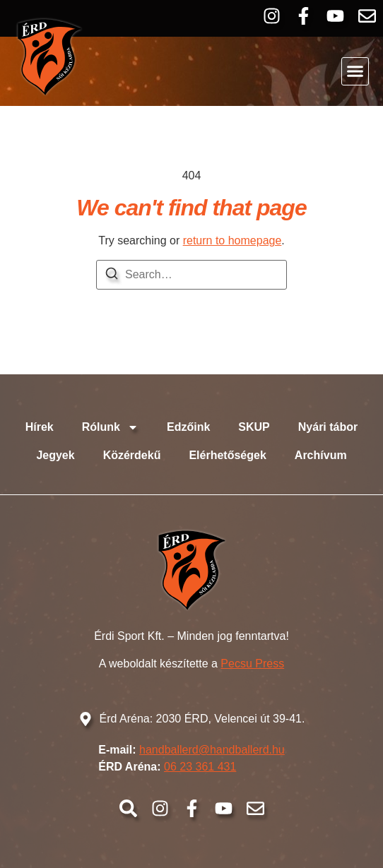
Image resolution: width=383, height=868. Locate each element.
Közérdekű (132, 455)
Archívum (321, 455)
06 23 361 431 (200, 767)
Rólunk (110, 427)
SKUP (254, 427)
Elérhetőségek (227, 455)
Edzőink (188, 427)
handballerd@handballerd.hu (212, 750)
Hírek (40, 427)
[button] (355, 71)
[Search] (112, 276)
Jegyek (55, 455)
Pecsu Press (252, 664)
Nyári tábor (328, 427)
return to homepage (232, 240)
